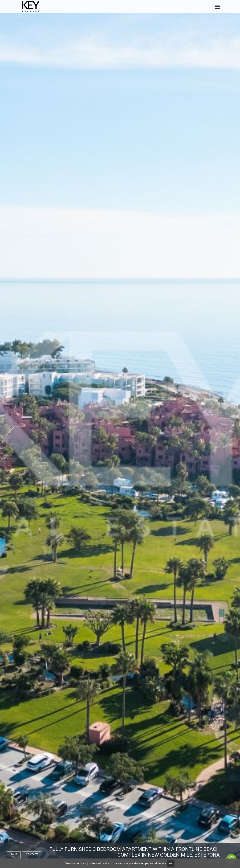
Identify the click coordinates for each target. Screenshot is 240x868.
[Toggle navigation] (217, 7)
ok (171, 863)
